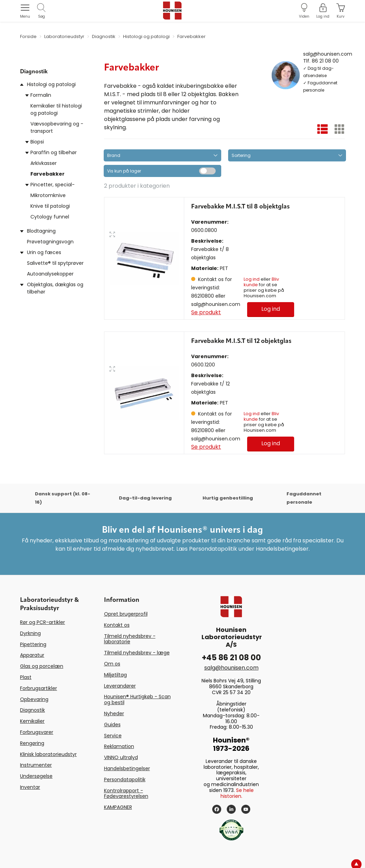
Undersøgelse (36, 776)
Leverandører (120, 686)
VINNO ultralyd (121, 757)
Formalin (41, 95)
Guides (112, 725)
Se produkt (206, 312)
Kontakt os (117, 625)
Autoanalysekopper (50, 274)
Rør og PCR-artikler (43, 622)
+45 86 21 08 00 (231, 658)
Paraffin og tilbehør (54, 152)
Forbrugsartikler (39, 688)
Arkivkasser (44, 163)
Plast (26, 677)
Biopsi (37, 142)
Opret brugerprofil (126, 614)
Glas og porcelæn (42, 666)
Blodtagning (41, 231)
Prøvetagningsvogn (50, 242)
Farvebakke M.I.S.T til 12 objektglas (241, 341)
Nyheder (114, 713)
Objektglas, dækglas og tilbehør (55, 288)
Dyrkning (30, 633)
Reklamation (119, 746)
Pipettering (33, 644)
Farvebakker (48, 174)
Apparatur (32, 655)
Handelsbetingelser (127, 768)
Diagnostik (32, 710)
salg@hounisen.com (328, 54)
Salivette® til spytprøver (55, 263)
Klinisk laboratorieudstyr (48, 754)
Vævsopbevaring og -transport (57, 127)
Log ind (252, 279)
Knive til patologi (50, 206)
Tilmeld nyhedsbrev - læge (137, 653)
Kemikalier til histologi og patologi (56, 109)
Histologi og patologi (51, 84)
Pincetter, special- (53, 185)
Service (113, 736)
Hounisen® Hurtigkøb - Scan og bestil (137, 699)
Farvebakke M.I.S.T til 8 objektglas (240, 207)
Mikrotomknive (48, 195)
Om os (112, 664)
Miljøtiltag (115, 675)
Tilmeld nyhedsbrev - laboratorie (130, 639)
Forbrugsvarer (37, 732)
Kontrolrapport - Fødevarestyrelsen (126, 794)
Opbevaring (34, 699)
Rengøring (32, 743)
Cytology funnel (50, 217)
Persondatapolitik (125, 780)
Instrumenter (36, 765)
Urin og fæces (44, 252)
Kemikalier (32, 721)
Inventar (30, 787)
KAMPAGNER (118, 807)
